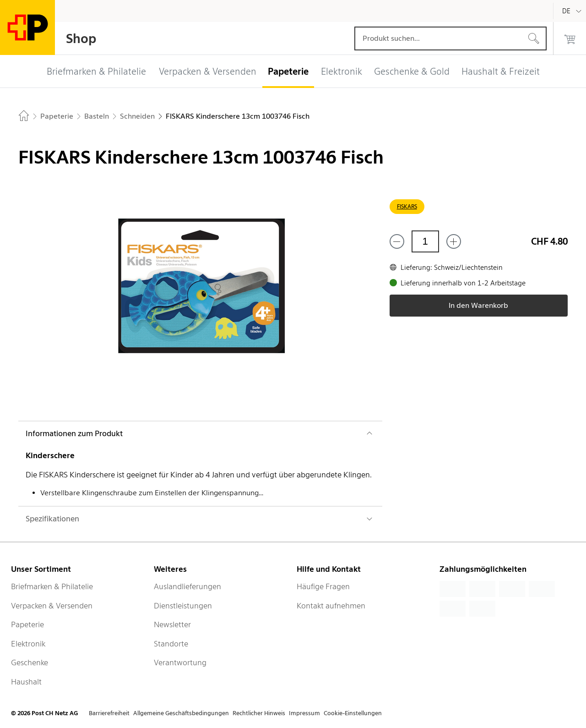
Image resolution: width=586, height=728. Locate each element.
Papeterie (27, 624)
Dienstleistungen (183, 606)
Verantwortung (180, 662)
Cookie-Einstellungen (353, 713)
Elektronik (28, 644)
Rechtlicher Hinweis (259, 713)
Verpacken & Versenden (52, 606)
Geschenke (30, 662)
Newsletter (172, 624)
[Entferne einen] (397, 241)
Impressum (304, 713)
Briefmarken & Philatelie (52, 586)
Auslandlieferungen (187, 586)
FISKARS (407, 206)
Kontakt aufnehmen (331, 606)
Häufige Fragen (323, 586)
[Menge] (425, 241)
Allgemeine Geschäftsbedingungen (181, 713)
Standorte (171, 644)
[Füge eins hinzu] (454, 241)
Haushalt (26, 682)
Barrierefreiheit (109, 713)
